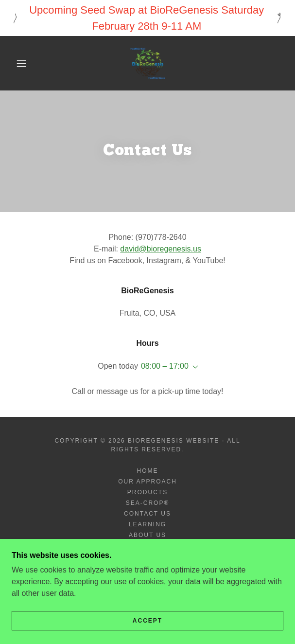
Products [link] (147, 492)
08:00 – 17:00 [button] (165, 366)
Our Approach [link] (147, 482)
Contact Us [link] (147, 514)
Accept (147, 621)
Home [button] (147, 471)
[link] (148, 63)
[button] (25, 63)
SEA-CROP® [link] (148, 503)
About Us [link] (147, 535)
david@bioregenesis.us (161, 249)
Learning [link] (147, 524)
